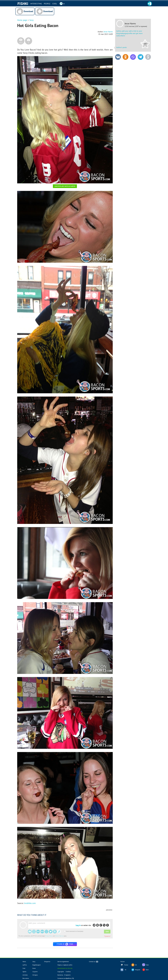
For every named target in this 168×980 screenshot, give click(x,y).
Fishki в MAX (65, 944)
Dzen (147, 970)
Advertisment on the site (65, 968)
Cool (55, 4)
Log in (78, 925)
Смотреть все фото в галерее (65, 186)
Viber (147, 965)
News (24, 962)
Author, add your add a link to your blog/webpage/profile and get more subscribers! (129, 33)
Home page (22, 20)
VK (126, 970)
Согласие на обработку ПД (66, 978)
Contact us (94, 962)
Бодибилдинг (37, 965)
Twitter (126, 965)
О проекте (67, 975)
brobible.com (30, 903)
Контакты (60, 975)
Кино (34, 968)
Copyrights (61, 972)
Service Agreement (63, 962)
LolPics (25, 965)
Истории (35, 975)
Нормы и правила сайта (65, 965)
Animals (25, 975)
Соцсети (35, 972)
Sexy (31, 20)
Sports (24, 972)
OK (136, 965)
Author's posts (121, 47)
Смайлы (68, 972)
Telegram (138, 970)
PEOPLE (47, 4)
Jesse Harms (130, 24)
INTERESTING (36, 4)
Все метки (26, 978)
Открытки (47, 962)
